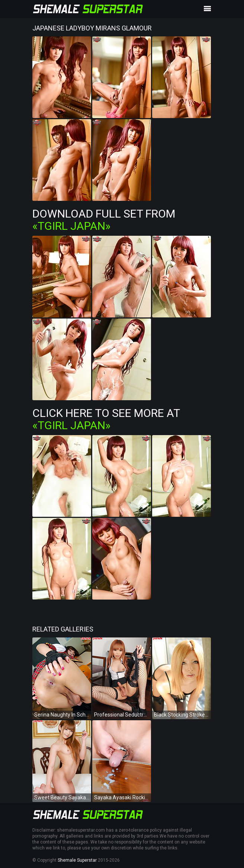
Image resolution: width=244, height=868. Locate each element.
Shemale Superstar (77, 860)
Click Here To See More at (106, 419)
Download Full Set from (104, 220)
